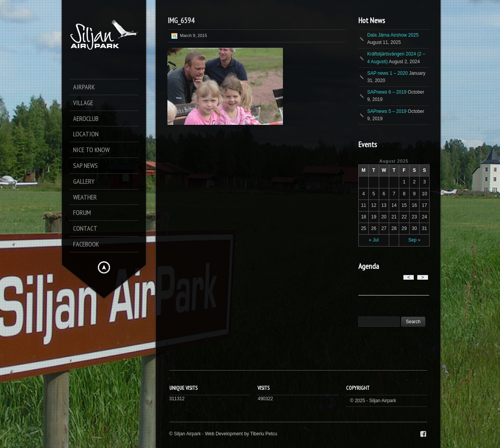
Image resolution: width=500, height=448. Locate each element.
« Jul (374, 240)
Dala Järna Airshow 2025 (393, 35)
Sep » (414, 240)
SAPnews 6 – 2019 (387, 92)
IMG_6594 (181, 20)
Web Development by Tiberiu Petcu (241, 434)
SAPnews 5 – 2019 (387, 111)
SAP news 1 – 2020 (387, 73)
